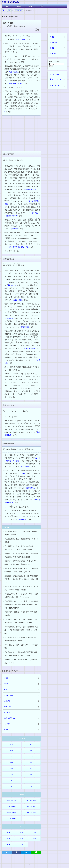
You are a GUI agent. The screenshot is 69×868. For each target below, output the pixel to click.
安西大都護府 (14, 72)
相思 (5, 690)
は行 (21, 839)
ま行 (34, 839)
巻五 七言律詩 (12, 812)
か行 (21, 833)
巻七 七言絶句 (12, 818)
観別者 (6, 730)
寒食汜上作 (8, 707)
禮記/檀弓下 (23, 519)
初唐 (12, 762)
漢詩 (31, 6)
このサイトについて (57, 75)
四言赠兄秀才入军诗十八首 (19, 247)
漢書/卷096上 (30, 488)
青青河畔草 (25, 327)
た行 (8, 839)
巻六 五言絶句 (31, 812)
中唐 (12, 768)
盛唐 (31, 762)
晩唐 (31, 768)
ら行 (21, 845)
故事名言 (19, 6)
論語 (7, 6)
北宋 (12, 774)
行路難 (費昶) (17, 300)
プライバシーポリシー (57, 80)
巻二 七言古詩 (31, 800)
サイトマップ (55, 86)
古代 (12, 744)
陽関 (24, 473)
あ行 (8, 833)
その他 (42, 6)
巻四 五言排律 (31, 806)
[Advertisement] (21, 133)
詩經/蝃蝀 (14, 229)
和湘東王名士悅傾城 (28, 349)
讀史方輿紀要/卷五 (16, 84)
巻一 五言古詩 (12, 800)
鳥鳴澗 (6, 684)
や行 (8, 845)
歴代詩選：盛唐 (19, 11)
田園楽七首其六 (9, 695)
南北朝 (31, 756)
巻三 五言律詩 (12, 806)
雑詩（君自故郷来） (11, 718)
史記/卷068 (12, 285)
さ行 (34, 833)
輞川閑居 (7, 712)
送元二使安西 (21, 40)
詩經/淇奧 (10, 318)
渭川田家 (7, 724)
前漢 (31, 744)
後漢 (12, 750)
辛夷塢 (6, 678)
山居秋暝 (7, 701)
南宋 (31, 774)
